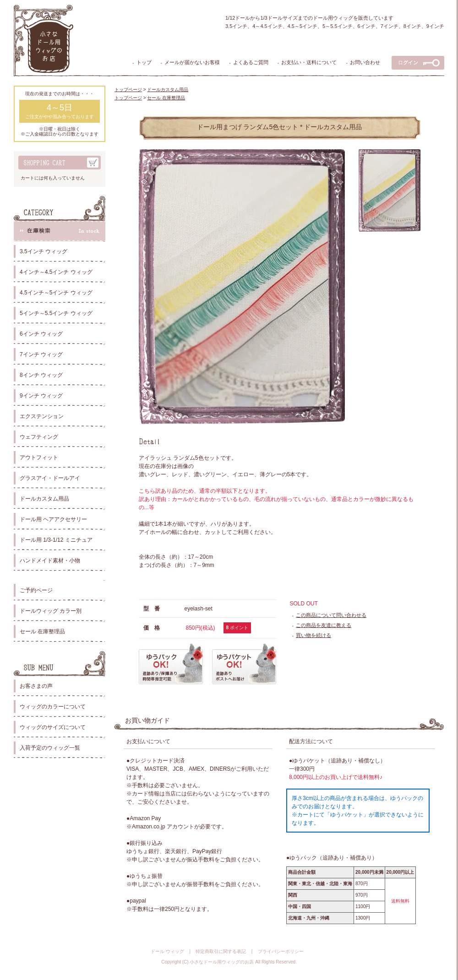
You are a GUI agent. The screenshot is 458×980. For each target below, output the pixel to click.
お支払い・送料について (309, 62)
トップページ (128, 90)
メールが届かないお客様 (192, 62)
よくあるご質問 (251, 62)
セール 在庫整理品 (42, 632)
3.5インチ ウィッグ (44, 251)
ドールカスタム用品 (44, 499)
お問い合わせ (365, 62)
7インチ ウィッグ (41, 354)
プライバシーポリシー (281, 951)
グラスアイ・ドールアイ (50, 478)
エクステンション (42, 416)
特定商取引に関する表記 (221, 951)
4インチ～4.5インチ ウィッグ (56, 272)
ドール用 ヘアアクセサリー (53, 519)
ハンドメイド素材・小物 (50, 561)
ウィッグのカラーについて (53, 707)
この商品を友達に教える (324, 625)
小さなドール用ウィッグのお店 (222, 962)
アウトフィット (39, 457)
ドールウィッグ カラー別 (51, 611)
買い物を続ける (314, 635)
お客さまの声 (36, 686)
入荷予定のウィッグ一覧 (50, 748)
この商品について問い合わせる (331, 615)
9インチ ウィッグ (41, 396)
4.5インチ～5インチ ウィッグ (56, 293)
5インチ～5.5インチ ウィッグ (56, 313)
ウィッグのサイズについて (53, 727)
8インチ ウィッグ (41, 375)
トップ (144, 62)
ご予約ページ (36, 590)
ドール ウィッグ (167, 951)
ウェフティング (39, 437)
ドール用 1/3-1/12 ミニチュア (56, 540)
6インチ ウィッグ (41, 334)
